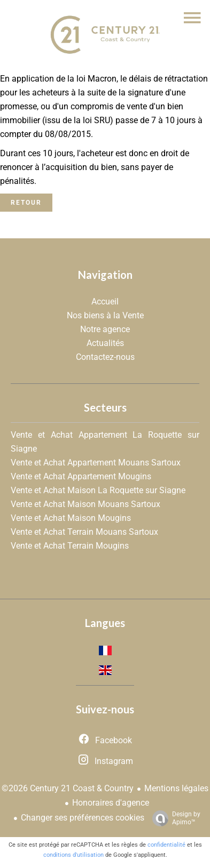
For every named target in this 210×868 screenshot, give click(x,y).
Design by (174, 818)
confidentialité (166, 845)
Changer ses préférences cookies (83, 818)
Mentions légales (176, 788)
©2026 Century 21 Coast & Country (68, 788)
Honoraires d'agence (111, 803)
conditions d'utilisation (73, 855)
